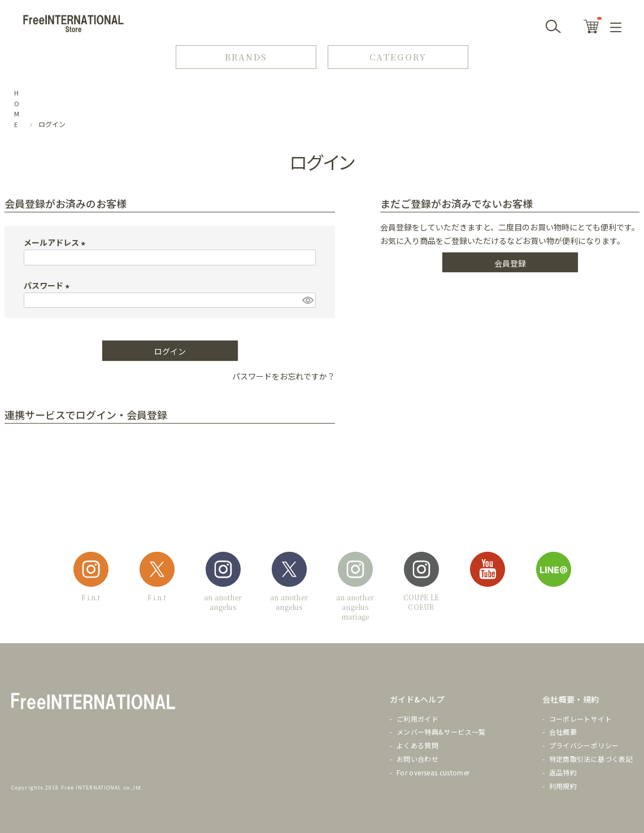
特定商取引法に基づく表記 (591, 759)
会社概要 (563, 732)
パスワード (48, 285)
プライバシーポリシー (584, 745)
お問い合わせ (417, 759)
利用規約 (563, 786)
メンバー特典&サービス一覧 (441, 732)
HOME (17, 108)
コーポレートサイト (580, 719)
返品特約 (563, 772)
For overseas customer (433, 772)
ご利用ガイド (417, 719)
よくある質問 (417, 745)
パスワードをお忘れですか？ (284, 376)
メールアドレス (56, 242)
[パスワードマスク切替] (307, 300)
